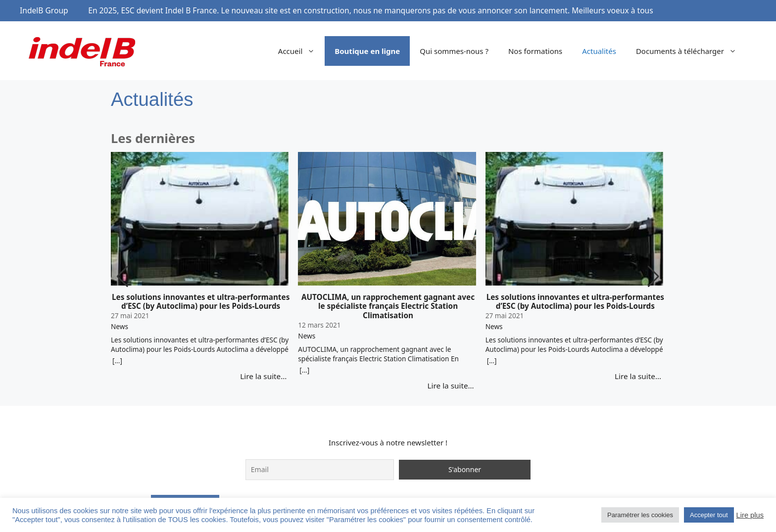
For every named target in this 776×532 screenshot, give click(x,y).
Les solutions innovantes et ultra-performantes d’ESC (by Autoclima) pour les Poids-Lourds (201, 302)
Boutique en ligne (367, 51)
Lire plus (750, 515)
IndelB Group (44, 10)
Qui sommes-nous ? (454, 51)
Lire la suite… (263, 376)
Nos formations (535, 51)
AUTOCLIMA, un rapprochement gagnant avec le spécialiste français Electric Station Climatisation (388, 306)
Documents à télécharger (691, 51)
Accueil (301, 51)
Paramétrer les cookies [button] (640, 515)
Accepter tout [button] (709, 515)
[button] (654, 277)
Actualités (599, 51)
